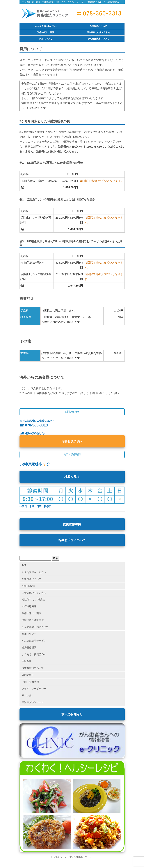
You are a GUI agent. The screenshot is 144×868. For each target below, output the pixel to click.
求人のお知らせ (72, 714)
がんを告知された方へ (46, 26)
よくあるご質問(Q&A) (34, 654)
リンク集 (27, 695)
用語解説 (27, 661)
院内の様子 (28, 675)
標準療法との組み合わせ (98, 33)
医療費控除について (33, 668)
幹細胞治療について (72, 540)
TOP (24, 565)
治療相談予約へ (72, 441)
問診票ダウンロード (33, 702)
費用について (46, 39)
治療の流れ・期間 (46, 33)
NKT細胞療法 (29, 606)
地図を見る (72, 477)
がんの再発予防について (35, 627)
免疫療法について (98, 26)
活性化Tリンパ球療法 (34, 600)
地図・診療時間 (30, 682)
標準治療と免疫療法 (33, 620)
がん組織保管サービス (34, 641)
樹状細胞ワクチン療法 (34, 593)
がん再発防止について (98, 39)
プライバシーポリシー (34, 689)
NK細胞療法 (28, 586)
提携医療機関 (72, 524)
